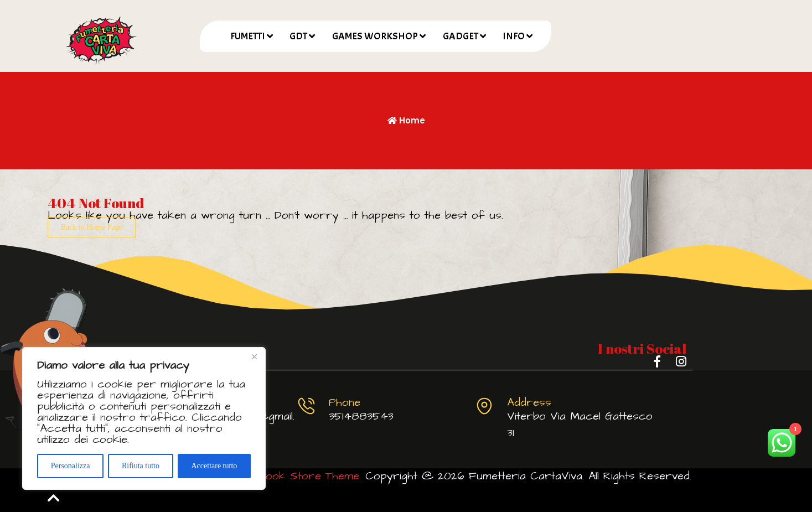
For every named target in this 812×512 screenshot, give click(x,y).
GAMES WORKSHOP (375, 36)
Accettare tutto (214, 466)
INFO (514, 36)
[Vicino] (254, 356)
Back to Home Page (92, 227)
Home (406, 120)
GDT (298, 36)
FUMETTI (248, 36)
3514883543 (361, 416)
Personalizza (71, 466)
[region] (144, 418)
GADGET (461, 36)
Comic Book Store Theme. (291, 476)
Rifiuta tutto (141, 466)
